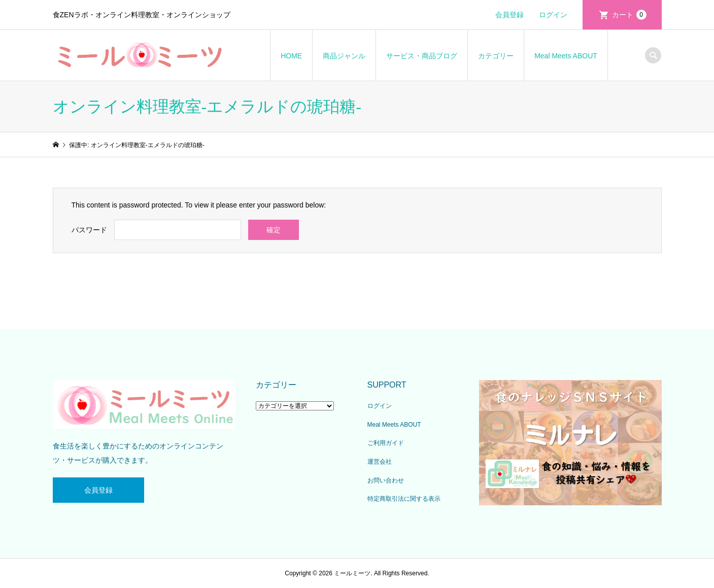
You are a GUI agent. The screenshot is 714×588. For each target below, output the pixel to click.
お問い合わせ (386, 480)
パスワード (89, 230)
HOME (291, 56)
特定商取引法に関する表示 (404, 499)
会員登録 (509, 15)
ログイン (553, 15)
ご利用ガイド (386, 443)
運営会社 (380, 462)
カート (629, 15)
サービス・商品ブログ (422, 56)
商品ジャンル (344, 56)
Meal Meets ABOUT (566, 56)
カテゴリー (496, 56)
